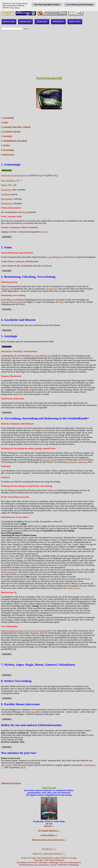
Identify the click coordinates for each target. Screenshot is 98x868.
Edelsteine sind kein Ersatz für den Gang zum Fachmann (24, 631)
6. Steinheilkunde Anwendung (14, 141)
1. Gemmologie (8, 118)
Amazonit (5, 302)
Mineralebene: (7, 199)
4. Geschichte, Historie (11, 132)
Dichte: (4, 185)
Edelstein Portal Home (11, 783)
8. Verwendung (8, 150)
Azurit (49, 257)
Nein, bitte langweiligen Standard (47, 5)
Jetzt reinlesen (7, 765)
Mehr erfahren (15, 8)
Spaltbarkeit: (6, 194)
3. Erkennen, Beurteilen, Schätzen (16, 127)
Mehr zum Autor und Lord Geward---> (49, 840)
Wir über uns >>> (49, 849)
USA (46, 232)
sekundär (25, 212)
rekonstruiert (12, 572)
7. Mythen (5, 145)
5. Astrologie (6, 136)
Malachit (60, 257)
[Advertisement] (49, 55)
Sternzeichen (6, 358)
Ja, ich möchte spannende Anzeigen (79, 5)
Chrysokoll (18, 302)
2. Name (5, 122)
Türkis (61, 302)
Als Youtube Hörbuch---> (49, 831)
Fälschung (5, 289)
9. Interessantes (8, 154)
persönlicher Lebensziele (77, 462)
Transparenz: (6, 190)
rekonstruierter (52, 289)
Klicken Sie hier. (74, 588)
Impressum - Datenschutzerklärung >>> (49, 854)
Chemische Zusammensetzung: (14, 175)
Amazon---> (49, 826)
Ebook (23, 767)
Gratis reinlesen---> (49, 835)
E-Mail (74, 858)
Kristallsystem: (7, 203)
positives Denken (50, 460)
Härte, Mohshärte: (9, 181)
